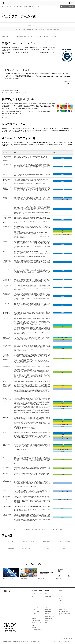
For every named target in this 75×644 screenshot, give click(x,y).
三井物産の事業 (24, 579)
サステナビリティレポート (28, 542)
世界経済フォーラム (37, 36)
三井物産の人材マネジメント (28, 548)
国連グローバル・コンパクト (8, 36)
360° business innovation (8, 579)
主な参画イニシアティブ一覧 (50, 36)
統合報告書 (10, 542)
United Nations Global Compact (9, 91)
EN (71, 3)
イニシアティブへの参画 (65, 542)
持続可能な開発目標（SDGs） (23, 36)
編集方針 (65, 548)
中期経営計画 (41, 579)
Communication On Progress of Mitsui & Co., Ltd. (13, 93)
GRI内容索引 (47, 548)
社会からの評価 (47, 542)
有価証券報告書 (10, 548)
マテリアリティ (5, 118)
